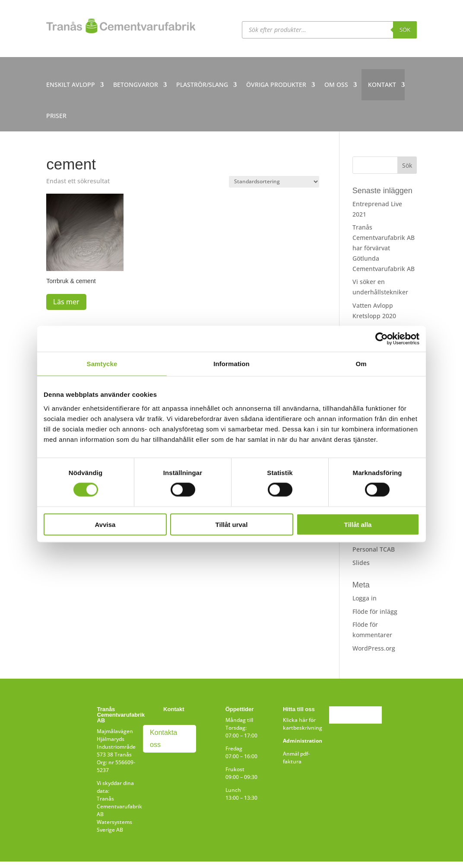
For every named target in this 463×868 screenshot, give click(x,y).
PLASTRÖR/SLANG (202, 85)
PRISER (56, 116)
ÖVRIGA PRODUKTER (276, 85)
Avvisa (105, 524)
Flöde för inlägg (375, 611)
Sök (405, 29)
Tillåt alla (358, 524)
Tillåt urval (232, 524)
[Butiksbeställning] (274, 182)
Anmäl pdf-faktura (296, 758)
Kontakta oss (163, 738)
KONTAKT (382, 85)
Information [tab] (231, 364)
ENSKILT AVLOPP (71, 85)
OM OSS (336, 85)
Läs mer (66, 302)
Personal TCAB (374, 549)
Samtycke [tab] (102, 364)
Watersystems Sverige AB (114, 826)
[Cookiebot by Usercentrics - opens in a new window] (382, 339)
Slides (361, 563)
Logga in (365, 598)
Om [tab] (361, 364)
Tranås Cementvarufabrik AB (119, 806)
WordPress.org (374, 648)
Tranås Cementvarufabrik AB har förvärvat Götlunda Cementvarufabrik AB (384, 248)
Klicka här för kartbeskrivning (303, 724)
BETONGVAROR (136, 85)
